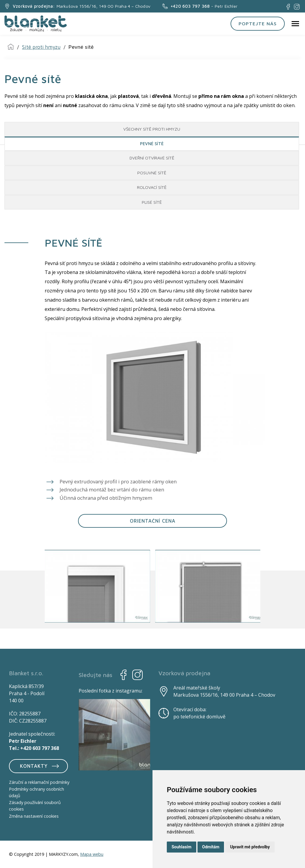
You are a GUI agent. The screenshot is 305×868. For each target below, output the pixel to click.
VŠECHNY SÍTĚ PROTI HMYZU (152, 129)
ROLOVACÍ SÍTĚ (152, 187)
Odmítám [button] (211, 847)
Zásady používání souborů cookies (35, 806)
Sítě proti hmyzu (41, 47)
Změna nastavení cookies (34, 816)
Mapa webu (92, 854)
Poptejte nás (258, 23)
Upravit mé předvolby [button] (250, 847)
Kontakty (40, 766)
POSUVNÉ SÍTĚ (152, 173)
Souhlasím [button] (182, 847)
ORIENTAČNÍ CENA (153, 521)
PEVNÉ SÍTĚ (152, 144)
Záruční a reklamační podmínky (39, 782)
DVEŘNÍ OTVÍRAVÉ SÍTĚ (152, 158)
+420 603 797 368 (40, 748)
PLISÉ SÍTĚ (152, 202)
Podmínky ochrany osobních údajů (36, 792)
